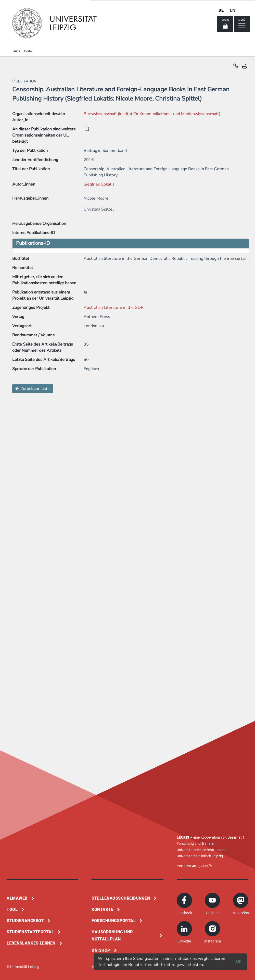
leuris (16, 51)
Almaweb (17, 898)
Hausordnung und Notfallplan (112, 935)
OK (239, 962)
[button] (236, 67)
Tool (12, 909)
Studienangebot (25, 921)
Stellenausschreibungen (121, 898)
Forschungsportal (114, 921)
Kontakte (102, 909)
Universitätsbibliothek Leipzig (200, 856)
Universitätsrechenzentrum (198, 850)
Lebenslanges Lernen (31, 943)
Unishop (101, 950)
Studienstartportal (30, 932)
